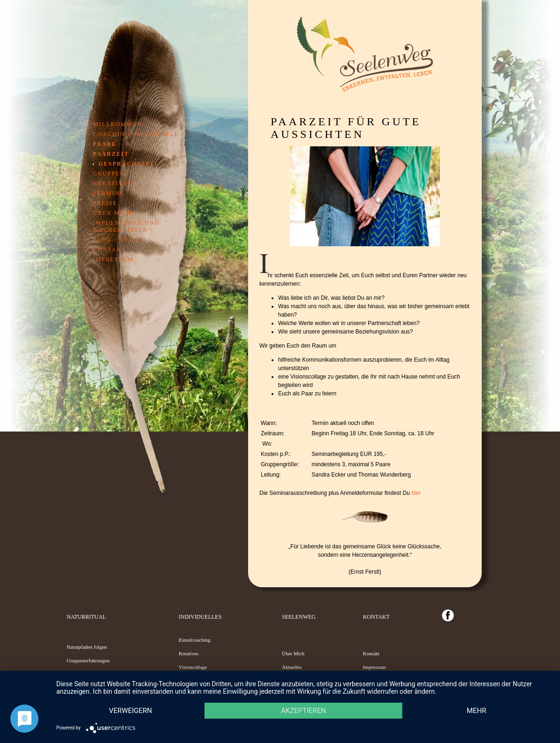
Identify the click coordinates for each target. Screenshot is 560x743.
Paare (105, 144)
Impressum (113, 259)
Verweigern (130, 711)
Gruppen (109, 174)
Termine (109, 193)
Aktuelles (292, 667)
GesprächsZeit (129, 164)
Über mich (113, 213)
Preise (105, 203)
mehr (477, 711)
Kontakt (110, 250)
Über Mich (293, 653)
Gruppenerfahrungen (88, 660)
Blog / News (116, 240)
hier (416, 493)
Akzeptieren (303, 711)
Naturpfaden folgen (87, 647)
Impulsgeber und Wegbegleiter (126, 226)
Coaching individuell (136, 134)
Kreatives (112, 183)
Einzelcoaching (195, 640)
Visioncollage (193, 667)
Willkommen (117, 124)
